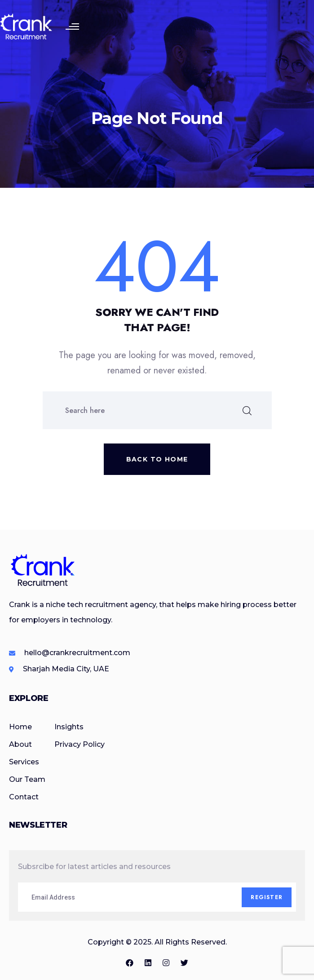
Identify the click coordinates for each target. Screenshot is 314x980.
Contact (24, 797)
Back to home (157, 459)
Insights (69, 727)
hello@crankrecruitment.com (77, 653)
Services (24, 762)
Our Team (27, 779)
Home (20, 727)
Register (267, 897)
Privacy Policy (80, 744)
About (20, 744)
